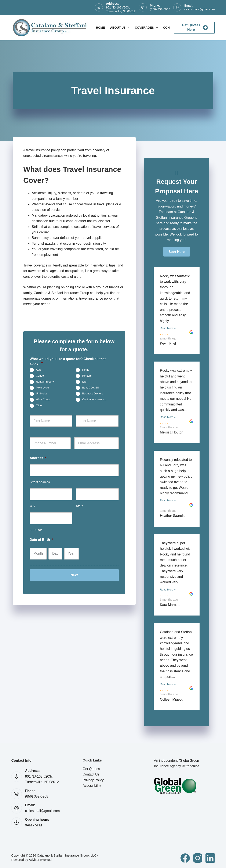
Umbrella (41, 394)
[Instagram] (198, 858)
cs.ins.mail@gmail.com (199, 9)
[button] (176, 252)
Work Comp (43, 400)
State (80, 506)
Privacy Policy (93, 780)
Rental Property (45, 382)
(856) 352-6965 (160, 9)
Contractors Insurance (95, 400)
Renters (87, 376)
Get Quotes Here (195, 27)
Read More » (168, 328)
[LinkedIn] (210, 858)
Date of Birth (41, 540)
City (32, 506)
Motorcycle (42, 388)
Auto (39, 370)
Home (101, 28)
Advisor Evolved (40, 860)
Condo (40, 376)
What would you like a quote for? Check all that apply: (68, 361)
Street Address (40, 482)
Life (84, 382)
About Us (121, 28)
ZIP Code (36, 530)
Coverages (147, 28)
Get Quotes (91, 769)
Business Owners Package (96, 394)
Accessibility (92, 786)
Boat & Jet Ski (90, 388)
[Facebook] (185, 858)
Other (39, 405)
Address (38, 458)
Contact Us (91, 774)
